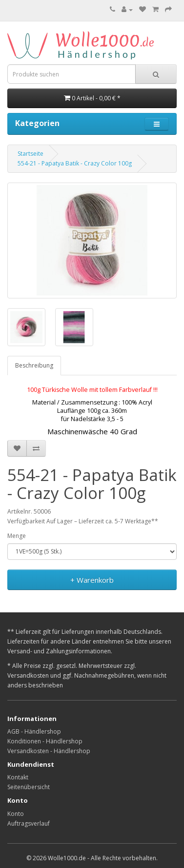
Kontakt (18, 777)
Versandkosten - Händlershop (49, 751)
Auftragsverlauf (29, 823)
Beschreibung (34, 365)
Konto (16, 814)
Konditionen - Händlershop (45, 741)
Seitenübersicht (29, 787)
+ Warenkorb (92, 580)
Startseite (31, 154)
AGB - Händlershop (34, 731)
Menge (17, 536)
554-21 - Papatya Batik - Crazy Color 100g (75, 163)
